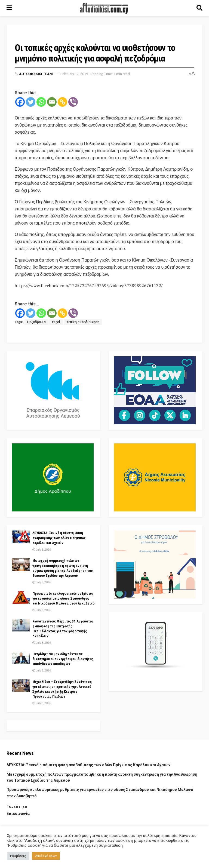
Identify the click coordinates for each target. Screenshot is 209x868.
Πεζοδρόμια (36, 322)
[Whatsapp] (41, 102)
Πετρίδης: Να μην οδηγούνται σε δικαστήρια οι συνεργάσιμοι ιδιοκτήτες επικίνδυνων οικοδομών (63, 659)
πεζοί (56, 322)
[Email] (52, 102)
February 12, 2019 (74, 74)
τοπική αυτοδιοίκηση (83, 322)
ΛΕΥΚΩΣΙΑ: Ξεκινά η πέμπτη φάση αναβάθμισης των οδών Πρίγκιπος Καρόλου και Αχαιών (59, 538)
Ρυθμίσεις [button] (18, 856)
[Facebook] (20, 102)
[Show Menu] (9, 8)
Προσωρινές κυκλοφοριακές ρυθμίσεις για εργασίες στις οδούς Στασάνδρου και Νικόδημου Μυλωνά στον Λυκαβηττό (63, 598)
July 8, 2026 (42, 550)
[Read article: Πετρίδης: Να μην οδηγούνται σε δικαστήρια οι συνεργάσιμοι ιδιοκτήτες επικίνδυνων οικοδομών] (21, 658)
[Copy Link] (62, 102)
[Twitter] (31, 102)
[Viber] (73, 102)
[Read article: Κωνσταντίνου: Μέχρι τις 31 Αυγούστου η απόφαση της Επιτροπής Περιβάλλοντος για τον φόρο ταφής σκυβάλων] (21, 625)
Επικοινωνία (18, 814)
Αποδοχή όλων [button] (46, 856)
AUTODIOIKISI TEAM (36, 74)
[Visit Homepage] (104, 8)
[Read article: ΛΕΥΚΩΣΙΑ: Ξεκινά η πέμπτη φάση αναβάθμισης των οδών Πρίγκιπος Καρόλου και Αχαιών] (21, 537)
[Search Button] (199, 8)
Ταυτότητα (17, 806)
